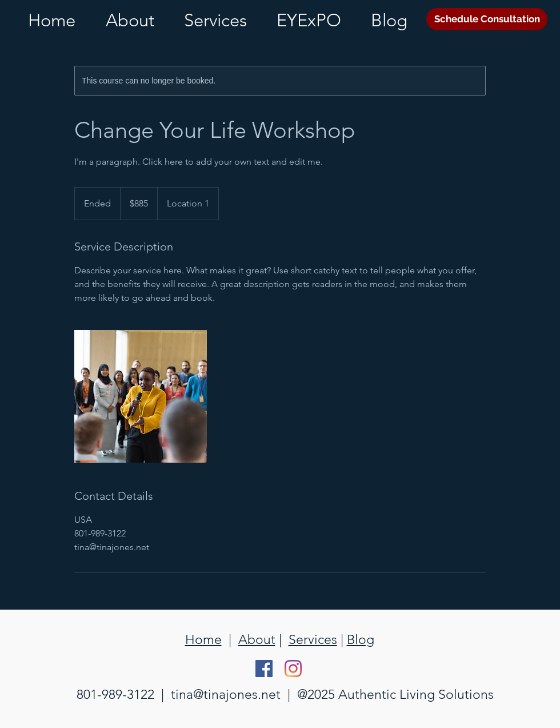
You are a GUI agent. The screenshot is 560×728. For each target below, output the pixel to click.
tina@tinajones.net (226, 695)
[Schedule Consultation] (487, 19)
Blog (361, 640)
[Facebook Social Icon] (264, 669)
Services (313, 640)
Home (203, 640)
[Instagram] (293, 669)
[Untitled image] (141, 396)
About (257, 640)
